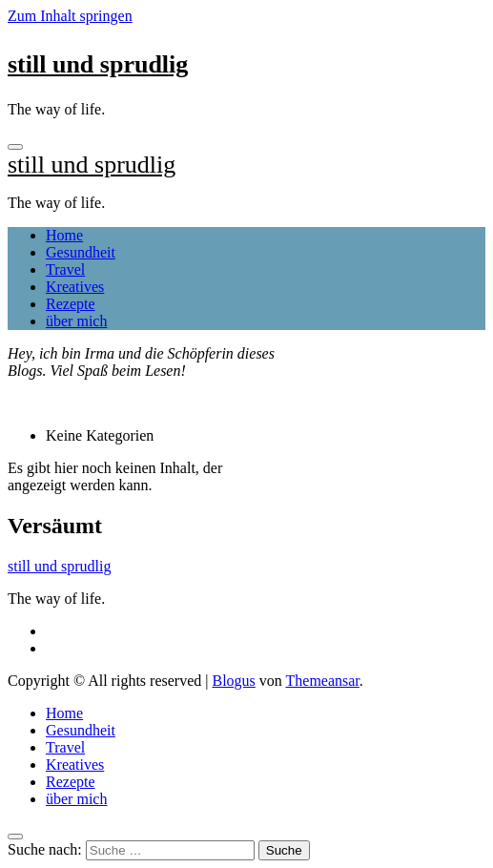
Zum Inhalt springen (70, 16)
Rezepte (71, 304)
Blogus (233, 681)
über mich (76, 321)
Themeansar (323, 681)
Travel (65, 269)
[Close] (15, 837)
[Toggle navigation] (15, 147)
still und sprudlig (98, 64)
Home (64, 235)
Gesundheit (81, 252)
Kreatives (75, 287)
